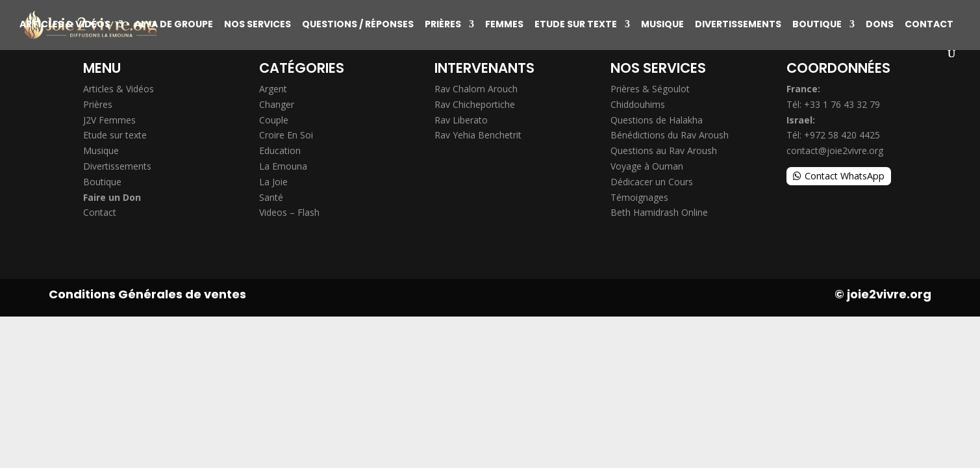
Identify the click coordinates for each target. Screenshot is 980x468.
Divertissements (738, 25)
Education (280, 150)
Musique (662, 25)
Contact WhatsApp (845, 176)
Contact (929, 25)
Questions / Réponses (358, 25)
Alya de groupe (174, 25)
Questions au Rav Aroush (664, 150)
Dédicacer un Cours (652, 182)
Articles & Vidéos (65, 25)
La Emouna (283, 166)
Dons (880, 25)
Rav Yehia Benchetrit (478, 135)
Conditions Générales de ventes (147, 294)
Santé (271, 197)
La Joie (273, 182)
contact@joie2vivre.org (835, 150)
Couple (274, 120)
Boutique (817, 25)
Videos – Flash (289, 212)
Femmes (504, 25)
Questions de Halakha (657, 120)
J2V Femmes (109, 120)
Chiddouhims (638, 104)
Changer (277, 104)
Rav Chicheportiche (475, 104)
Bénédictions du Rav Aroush (670, 135)
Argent (273, 89)
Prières (443, 25)
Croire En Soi (286, 135)
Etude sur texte (576, 25)
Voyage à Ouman (647, 166)
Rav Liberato (461, 120)
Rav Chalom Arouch (476, 89)
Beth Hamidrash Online (659, 212)
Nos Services (258, 25)
